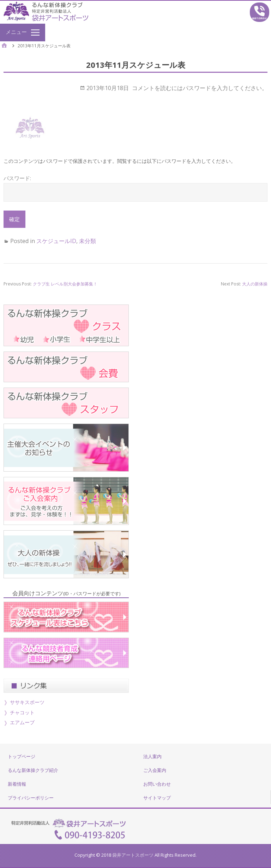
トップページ (22, 756)
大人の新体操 (255, 284)
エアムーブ (22, 722)
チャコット (22, 712)
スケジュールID (56, 241)
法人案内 (152, 756)
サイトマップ (157, 798)
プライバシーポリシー (31, 798)
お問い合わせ (157, 784)
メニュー (16, 32)
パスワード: (135, 188)
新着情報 (17, 784)
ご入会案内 (155, 770)
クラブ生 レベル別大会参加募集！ (65, 284)
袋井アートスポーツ (133, 855)
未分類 (88, 241)
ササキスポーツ (27, 702)
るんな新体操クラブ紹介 (33, 770)
